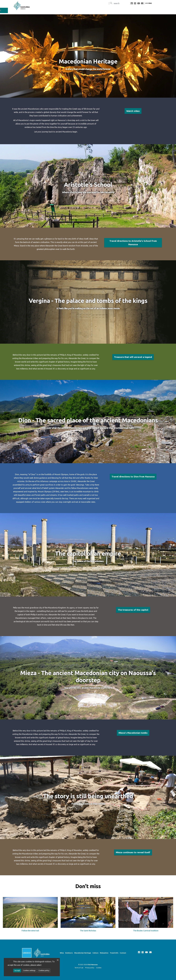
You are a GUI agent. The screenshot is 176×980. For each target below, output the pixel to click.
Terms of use (79, 968)
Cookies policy (44, 970)
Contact (165, 10)
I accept (17, 970)
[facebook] (132, 4)
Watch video (133, 111)
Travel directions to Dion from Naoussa (133, 477)
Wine (92, 10)
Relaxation (142, 10)
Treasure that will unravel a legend (133, 357)
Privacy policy (90, 968)
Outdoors (100, 10)
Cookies (99, 968)
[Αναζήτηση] (120, 3)
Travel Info (154, 10)
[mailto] (142, 4)
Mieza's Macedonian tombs (133, 733)
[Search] (111, 3)
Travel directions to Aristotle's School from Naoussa (133, 243)
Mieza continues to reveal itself (133, 852)
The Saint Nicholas (88, 931)
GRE (147, 3)
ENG (150, 3)
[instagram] (135, 4)
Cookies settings (29, 970)
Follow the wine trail (30, 931)
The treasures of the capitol (133, 610)
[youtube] (139, 4)
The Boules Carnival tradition (146, 931)
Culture (132, 10)
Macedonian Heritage (116, 10)
